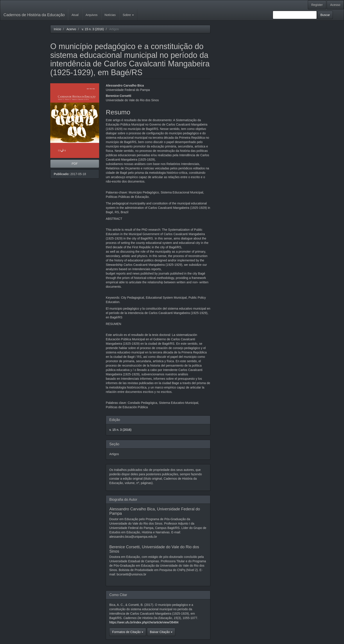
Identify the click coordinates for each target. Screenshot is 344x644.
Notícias (110, 15)
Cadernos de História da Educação (34, 15)
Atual (75, 15)
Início (57, 29)
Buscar (325, 15)
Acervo (71, 29)
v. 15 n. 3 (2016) (93, 29)
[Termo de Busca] (295, 15)
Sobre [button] (128, 15)
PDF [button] (75, 164)
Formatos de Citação (128, 632)
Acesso (335, 5)
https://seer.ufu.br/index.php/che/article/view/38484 (144, 622)
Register (317, 5)
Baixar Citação (161, 632)
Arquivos (91, 15)
